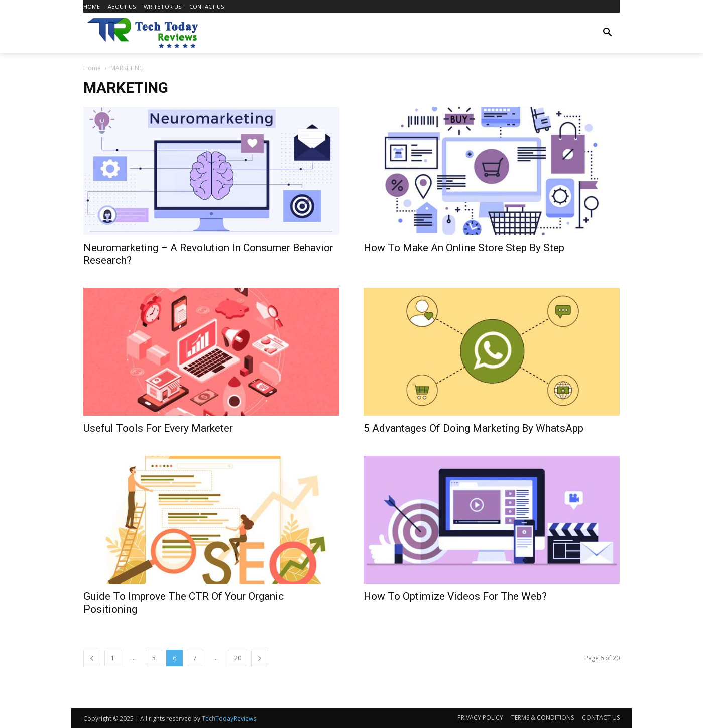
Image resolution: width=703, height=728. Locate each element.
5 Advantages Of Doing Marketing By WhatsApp (474, 428)
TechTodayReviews (229, 719)
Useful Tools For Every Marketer (158, 428)
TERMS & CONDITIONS (543, 718)
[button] (608, 33)
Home (92, 68)
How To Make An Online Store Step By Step (464, 248)
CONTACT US (601, 718)
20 (238, 658)
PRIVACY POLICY (480, 718)
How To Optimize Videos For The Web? (455, 596)
